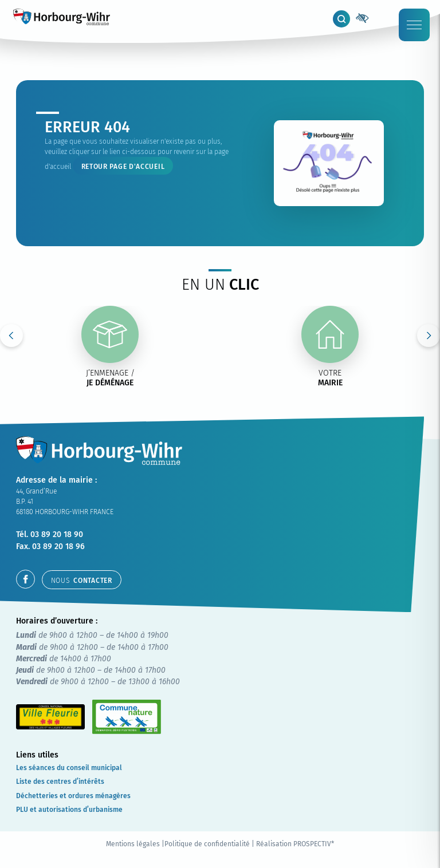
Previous (11, 336)
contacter (82, 581)
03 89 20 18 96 (58, 547)
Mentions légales (133, 844)
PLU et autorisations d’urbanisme (69, 810)
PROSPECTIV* (314, 844)
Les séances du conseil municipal (69, 768)
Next (429, 336)
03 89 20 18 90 (57, 534)
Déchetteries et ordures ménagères (73, 796)
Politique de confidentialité (207, 844)
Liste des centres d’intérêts (60, 782)
